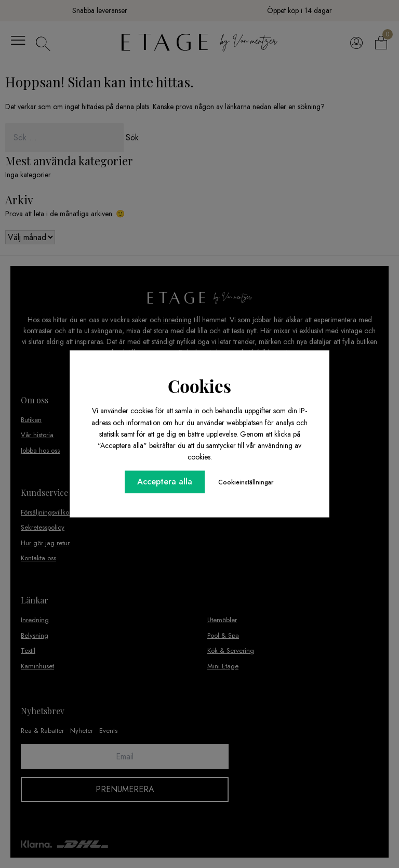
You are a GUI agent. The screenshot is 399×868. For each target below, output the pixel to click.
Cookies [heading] (199, 386)
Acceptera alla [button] (165, 482)
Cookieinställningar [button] (246, 483)
